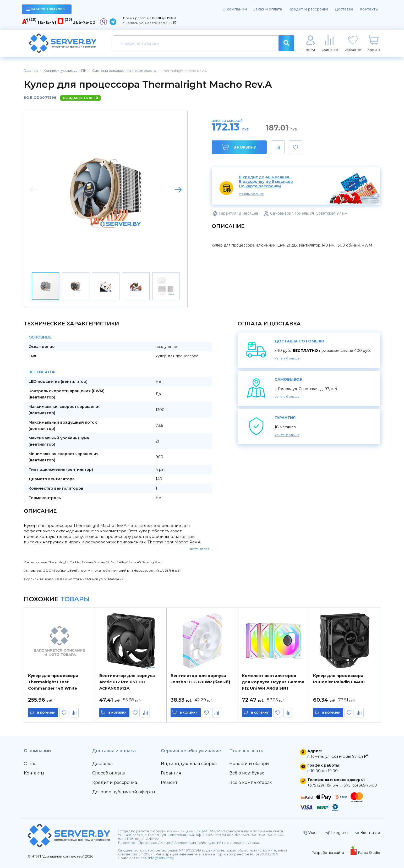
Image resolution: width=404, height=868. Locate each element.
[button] (178, 190)
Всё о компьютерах (250, 782)
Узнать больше (251, 194)
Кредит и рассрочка (308, 9)
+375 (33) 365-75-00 (359, 785)
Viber (311, 833)
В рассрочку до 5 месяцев (266, 182)
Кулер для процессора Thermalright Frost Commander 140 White (53, 682)
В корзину (239, 147)
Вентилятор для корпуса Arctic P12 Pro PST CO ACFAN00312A (127, 682)
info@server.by (161, 858)
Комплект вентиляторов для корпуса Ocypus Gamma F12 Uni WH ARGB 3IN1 (273, 682)
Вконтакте (368, 833)
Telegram (337, 833)
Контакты (369, 9)
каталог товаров (45, 9)
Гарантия (171, 773)
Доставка (344, 9)
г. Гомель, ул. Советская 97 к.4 (149, 23)
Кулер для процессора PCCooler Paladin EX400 (339, 679)
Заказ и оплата (268, 9)
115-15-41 (47, 22)
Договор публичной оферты (124, 792)
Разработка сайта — (330, 853)
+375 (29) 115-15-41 (324, 785)
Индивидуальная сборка (189, 764)
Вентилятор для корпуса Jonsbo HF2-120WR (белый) (200, 679)
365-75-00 (84, 22)
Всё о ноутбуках (247, 773)
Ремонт (169, 782)
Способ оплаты (109, 773)
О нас (30, 764)
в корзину (46, 713)
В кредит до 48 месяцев (264, 177)
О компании (235, 9)
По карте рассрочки (260, 186)
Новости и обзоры (249, 764)
